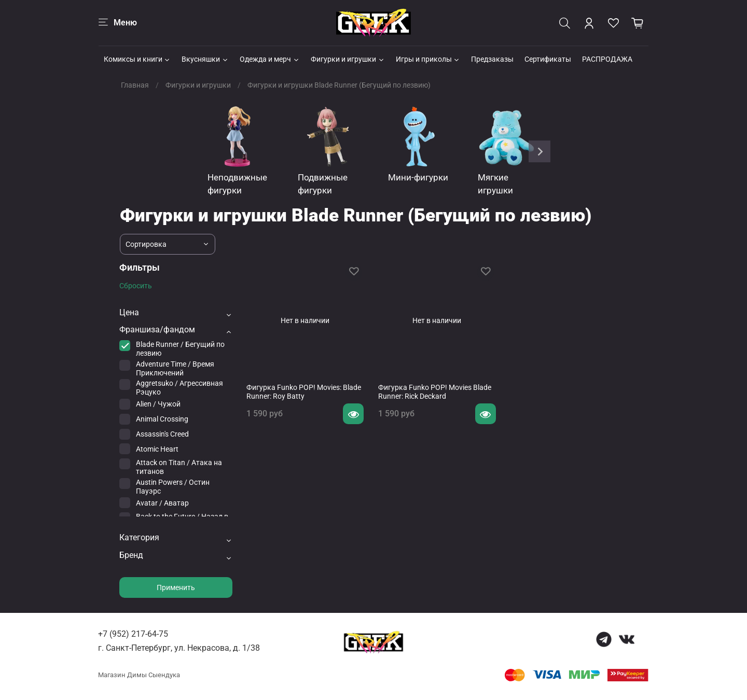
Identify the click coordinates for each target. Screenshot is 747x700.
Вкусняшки (205, 59)
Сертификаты (548, 59)
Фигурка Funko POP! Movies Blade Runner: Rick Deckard (435, 392)
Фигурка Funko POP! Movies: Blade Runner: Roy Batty (304, 392)
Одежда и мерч (270, 59)
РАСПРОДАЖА (607, 59)
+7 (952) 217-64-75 (133, 634)
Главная (135, 85)
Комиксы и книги (137, 59)
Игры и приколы (428, 59)
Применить (176, 587)
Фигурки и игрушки (348, 59)
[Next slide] (539, 151)
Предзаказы (492, 59)
